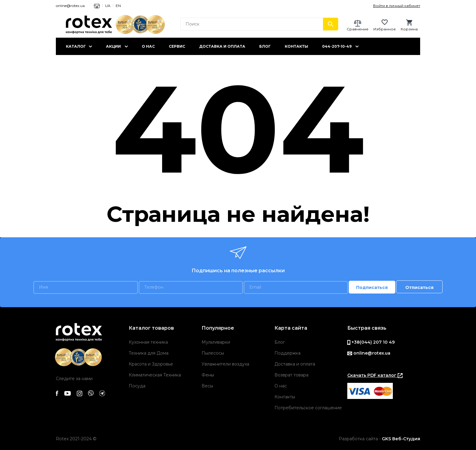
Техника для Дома (149, 353)
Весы (207, 386)
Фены (208, 375)
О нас (148, 46)
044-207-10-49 (337, 46)
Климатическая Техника (155, 375)
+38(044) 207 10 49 (371, 342)
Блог (265, 46)
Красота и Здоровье (151, 364)
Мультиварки (216, 342)
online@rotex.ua (70, 6)
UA (108, 6)
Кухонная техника (148, 342)
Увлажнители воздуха (225, 364)
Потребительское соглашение (308, 408)
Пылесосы (213, 353)
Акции (113, 46)
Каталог (76, 46)
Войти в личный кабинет (397, 6)
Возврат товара (291, 375)
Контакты (296, 46)
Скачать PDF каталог (375, 375)
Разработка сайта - (379, 439)
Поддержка (287, 353)
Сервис (177, 46)
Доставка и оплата (222, 46)
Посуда (137, 386)
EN (118, 6)
